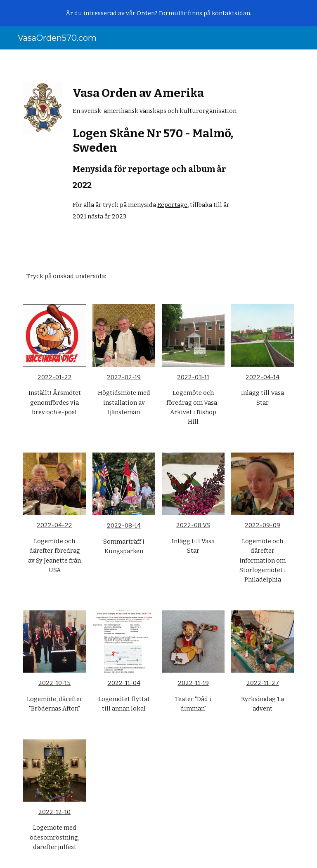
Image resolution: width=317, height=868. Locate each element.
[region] (158, 13)
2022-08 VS (193, 525)
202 (78, 216)
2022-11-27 (263, 683)
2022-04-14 (263, 377)
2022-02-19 (124, 377)
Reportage (172, 205)
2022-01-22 (55, 377)
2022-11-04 (124, 683)
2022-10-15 (54, 683)
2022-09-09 (263, 525)
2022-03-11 (193, 377)
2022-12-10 (54, 812)
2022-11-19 (193, 683)
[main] (158, 154)
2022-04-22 (54, 525)
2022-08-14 (124, 525)
